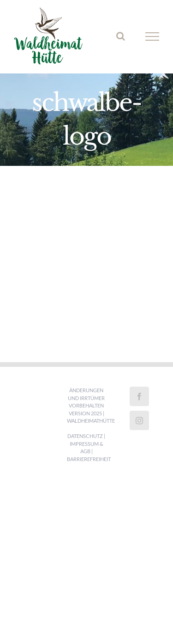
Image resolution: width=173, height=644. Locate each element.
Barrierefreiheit (89, 459)
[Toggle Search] (121, 36)
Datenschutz (85, 436)
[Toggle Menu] (152, 36)
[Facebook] (139, 396)
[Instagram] (139, 420)
